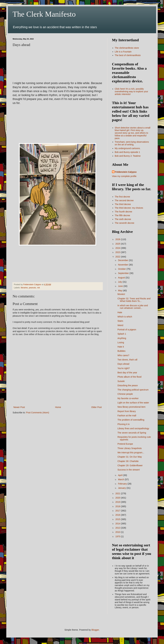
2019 (118, 502)
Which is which (125, 317)
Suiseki (121, 381)
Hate (120, 312)
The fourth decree (124, 212)
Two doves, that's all (127, 360)
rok (38, 288)
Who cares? (123, 355)
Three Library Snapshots (130, 448)
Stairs (120, 321)
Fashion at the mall (127, 416)
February (123, 484)
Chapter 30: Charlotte (128, 461)
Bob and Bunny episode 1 (127, 152)
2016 (118, 515)
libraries (24, 288)
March (121, 479)
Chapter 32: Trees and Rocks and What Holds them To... (134, 300)
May (120, 291)
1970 (118, 536)
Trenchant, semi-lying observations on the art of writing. (132, 143)
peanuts (32, 288)
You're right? (124, 368)
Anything (122, 338)
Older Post (97, 407)
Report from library (127, 411)
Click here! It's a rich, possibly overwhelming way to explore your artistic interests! (132, 91)
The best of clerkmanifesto (128, 55)
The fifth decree (122, 215)
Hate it (121, 347)
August (122, 278)
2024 (118, 248)
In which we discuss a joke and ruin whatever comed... (133, 307)
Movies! (121, 294)
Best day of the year (127, 373)
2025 (118, 244)
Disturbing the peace (128, 385)
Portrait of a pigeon (127, 330)
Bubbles (122, 351)
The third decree (123, 204)
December (123, 260)
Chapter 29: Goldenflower (130, 465)
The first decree (122, 197)
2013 (118, 528)
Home (58, 407)
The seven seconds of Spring (132, 433)
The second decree (124, 200)
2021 (118, 493)
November (123, 265)
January (122, 488)
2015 (118, 519)
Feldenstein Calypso (126, 172)
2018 (118, 506)
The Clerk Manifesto (44, 14)
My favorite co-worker (128, 398)
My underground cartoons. (128, 148)
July (120, 282)
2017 (118, 511)
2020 (118, 498)
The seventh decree (125, 223)
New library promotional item (131, 407)
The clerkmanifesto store (127, 48)
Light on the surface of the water (133, 403)
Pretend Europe (125, 444)
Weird (120, 325)
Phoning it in (124, 424)
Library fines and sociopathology (133, 428)
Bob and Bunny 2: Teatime (128, 156)
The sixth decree (123, 219)
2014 (118, 524)
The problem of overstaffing (131, 420)
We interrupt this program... (131, 453)
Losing (121, 342)
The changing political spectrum (133, 390)
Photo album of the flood (129, 377)
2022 (118, 257)
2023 (118, 252)
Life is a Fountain (123, 52)
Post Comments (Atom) (38, 413)
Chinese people (125, 394)
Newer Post (19, 407)
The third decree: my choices (129, 208)
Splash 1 (122, 334)
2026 (118, 239)
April (120, 475)
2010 (118, 532)
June (121, 286)
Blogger (95, 630)
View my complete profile (124, 176)
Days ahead (123, 364)
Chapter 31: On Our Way (130, 457)
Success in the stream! (129, 470)
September (124, 273)
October (122, 269)
